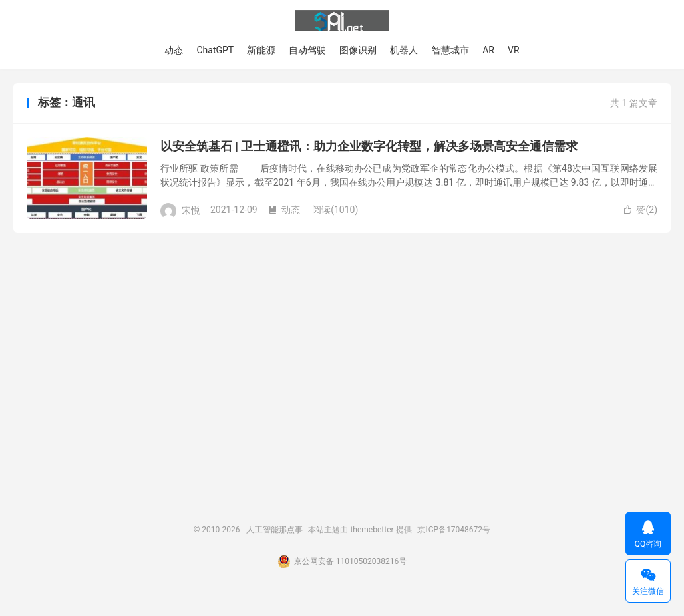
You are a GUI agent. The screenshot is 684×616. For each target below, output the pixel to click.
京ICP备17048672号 (454, 530)
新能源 (261, 50)
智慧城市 (450, 50)
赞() (640, 210)
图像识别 (358, 50)
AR (488, 50)
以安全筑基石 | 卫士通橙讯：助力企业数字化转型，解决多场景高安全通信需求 (369, 146)
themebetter (372, 530)
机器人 (404, 50)
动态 (174, 50)
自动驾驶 (307, 50)
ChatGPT (215, 50)
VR (514, 50)
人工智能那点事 (342, 21)
